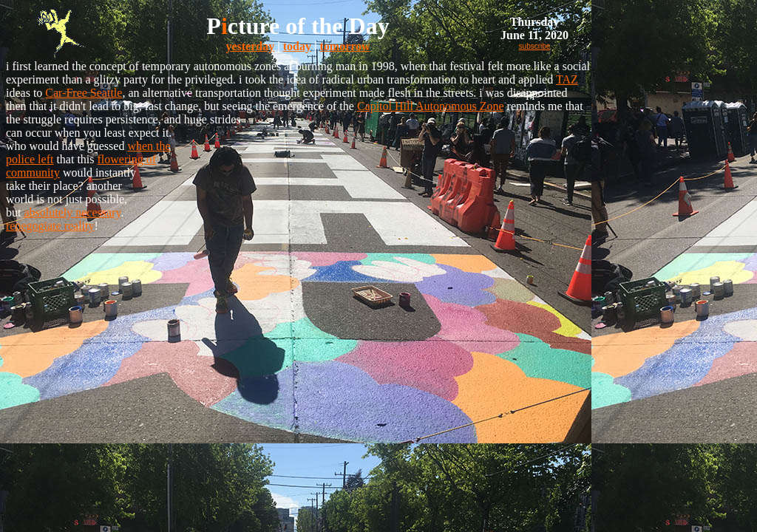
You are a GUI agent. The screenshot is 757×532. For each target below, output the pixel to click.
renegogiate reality (50, 226)
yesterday (250, 46)
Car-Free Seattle (84, 93)
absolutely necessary (72, 212)
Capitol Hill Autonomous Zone (431, 106)
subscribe (535, 46)
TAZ (567, 79)
